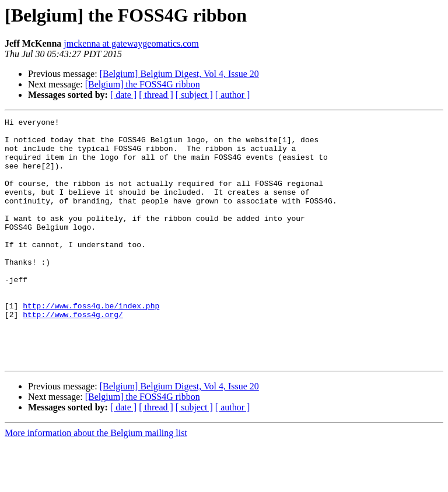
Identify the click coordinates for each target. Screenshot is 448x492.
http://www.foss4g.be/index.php (91, 344)
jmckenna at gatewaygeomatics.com (131, 43)
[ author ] (233, 95)
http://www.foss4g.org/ (73, 354)
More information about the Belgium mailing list (96, 482)
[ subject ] (194, 95)
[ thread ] (156, 95)
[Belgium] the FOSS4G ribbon (143, 84)
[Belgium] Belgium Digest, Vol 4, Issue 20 (179, 74)
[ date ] (123, 95)
